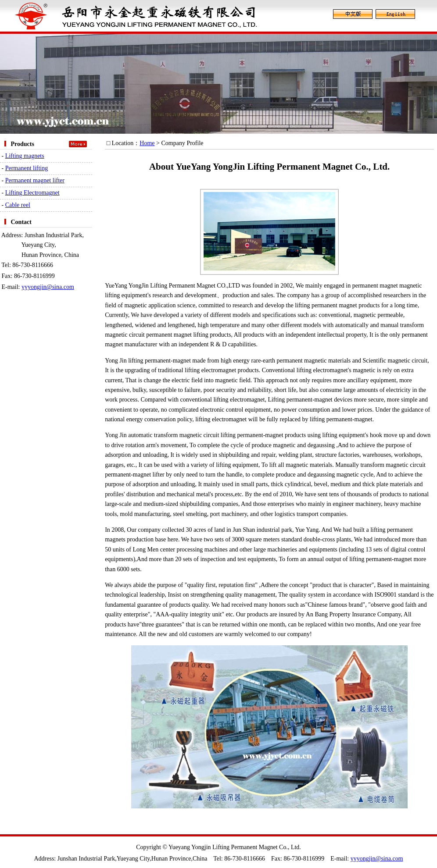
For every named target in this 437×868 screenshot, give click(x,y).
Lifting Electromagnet (32, 193)
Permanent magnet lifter (35, 180)
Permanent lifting (27, 168)
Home (147, 143)
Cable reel (18, 205)
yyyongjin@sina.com (48, 287)
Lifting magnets (25, 156)
